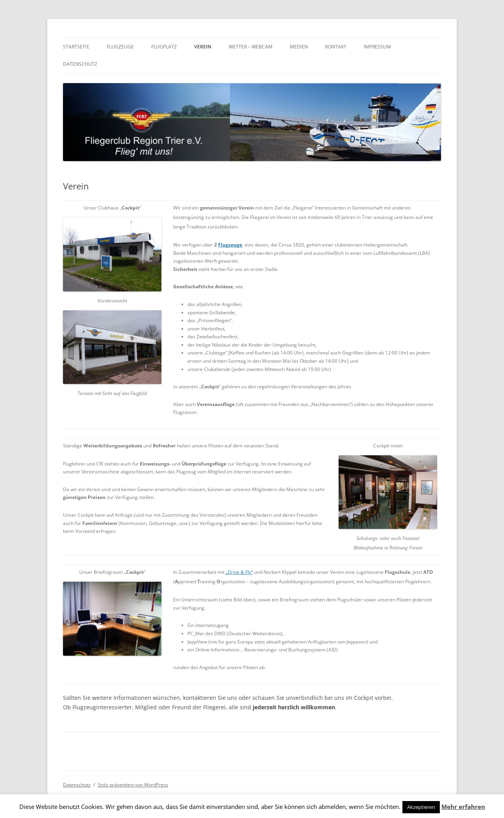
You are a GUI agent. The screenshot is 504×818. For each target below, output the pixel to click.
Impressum (377, 47)
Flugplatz (164, 47)
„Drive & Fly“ (239, 572)
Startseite (76, 47)
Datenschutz (80, 64)
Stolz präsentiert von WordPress (133, 785)
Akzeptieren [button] (421, 807)
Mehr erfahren (463, 807)
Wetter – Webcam (251, 47)
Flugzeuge (120, 47)
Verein (203, 47)
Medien (299, 47)
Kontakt (336, 47)
